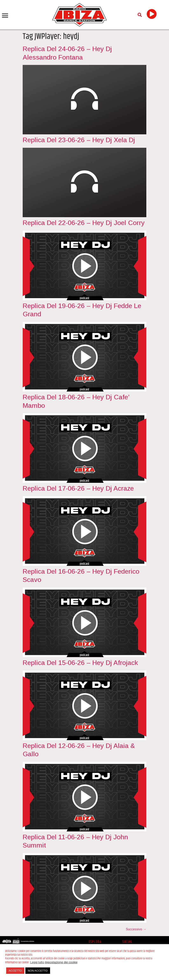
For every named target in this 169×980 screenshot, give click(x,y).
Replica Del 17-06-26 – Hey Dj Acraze (78, 488)
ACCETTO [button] (15, 971)
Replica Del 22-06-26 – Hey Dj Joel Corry (84, 223)
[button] (5, 16)
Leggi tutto (37, 962)
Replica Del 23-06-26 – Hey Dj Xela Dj (79, 140)
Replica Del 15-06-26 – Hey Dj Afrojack (80, 663)
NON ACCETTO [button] (38, 971)
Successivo (136, 929)
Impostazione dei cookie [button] (61, 962)
